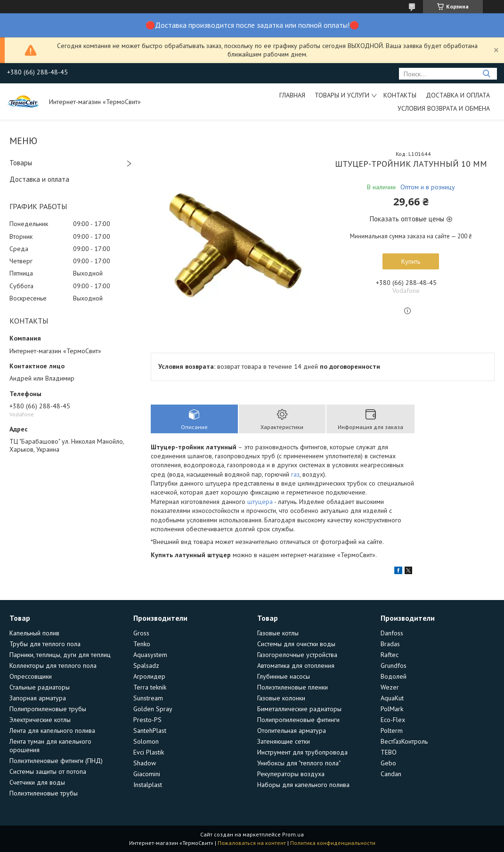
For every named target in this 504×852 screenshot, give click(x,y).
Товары (21, 163)
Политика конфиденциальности (333, 843)
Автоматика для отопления (296, 665)
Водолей (394, 676)
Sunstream (148, 698)
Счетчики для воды (37, 782)
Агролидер (149, 676)
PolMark (392, 709)
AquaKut (392, 698)
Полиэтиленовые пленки (293, 687)
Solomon (146, 741)
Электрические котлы (40, 720)
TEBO (389, 752)
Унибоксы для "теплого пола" (299, 763)
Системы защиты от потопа (48, 771)
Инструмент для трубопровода (302, 752)
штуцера (260, 502)
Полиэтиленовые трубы (44, 793)
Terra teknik (150, 687)
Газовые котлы (278, 633)
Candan (391, 774)
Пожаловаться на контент (252, 843)
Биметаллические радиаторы (299, 709)
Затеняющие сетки (284, 741)
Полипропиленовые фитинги (298, 720)
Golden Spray (153, 709)
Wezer (390, 687)
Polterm (392, 730)
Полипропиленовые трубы (48, 709)
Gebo (388, 763)
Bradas (390, 644)
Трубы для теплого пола (45, 644)
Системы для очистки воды (296, 644)
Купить (411, 261)
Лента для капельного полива (52, 730)
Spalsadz (146, 665)
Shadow (145, 763)
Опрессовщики (31, 676)
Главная (292, 95)
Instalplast (148, 785)
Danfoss (392, 633)
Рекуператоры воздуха (291, 774)
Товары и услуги (342, 95)
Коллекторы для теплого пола (53, 665)
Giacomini (147, 774)
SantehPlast (150, 730)
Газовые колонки (281, 698)
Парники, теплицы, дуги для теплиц (60, 655)
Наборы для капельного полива (303, 785)
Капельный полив (34, 633)
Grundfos (394, 665)
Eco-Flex (393, 720)
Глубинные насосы (284, 676)
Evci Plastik (149, 752)
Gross (141, 633)
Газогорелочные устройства (297, 655)
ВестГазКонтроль (404, 741)
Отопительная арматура (292, 730)
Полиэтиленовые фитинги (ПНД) (56, 761)
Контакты (400, 95)
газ (295, 474)
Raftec (390, 655)
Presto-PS (147, 720)
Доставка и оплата (458, 95)
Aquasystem (150, 655)
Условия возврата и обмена (444, 108)
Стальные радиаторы (40, 687)
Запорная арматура (38, 698)
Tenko (142, 644)
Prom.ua (293, 834)
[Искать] (486, 74)
